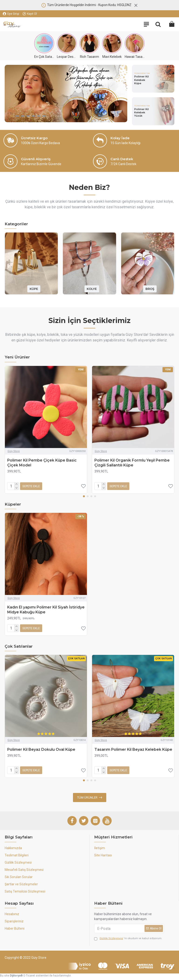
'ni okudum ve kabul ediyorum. (128, 939)
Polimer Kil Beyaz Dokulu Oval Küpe (41, 749)
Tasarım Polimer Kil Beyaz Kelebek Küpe (133, 749)
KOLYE (92, 289)
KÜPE (34, 289)
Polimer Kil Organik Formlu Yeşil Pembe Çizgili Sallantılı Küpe (132, 463)
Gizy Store (14, 451)
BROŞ (150, 289)
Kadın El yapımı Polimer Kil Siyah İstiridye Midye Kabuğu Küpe (46, 610)
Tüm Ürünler (87, 798)
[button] (84, 496)
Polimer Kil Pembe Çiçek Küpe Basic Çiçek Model (42, 463)
